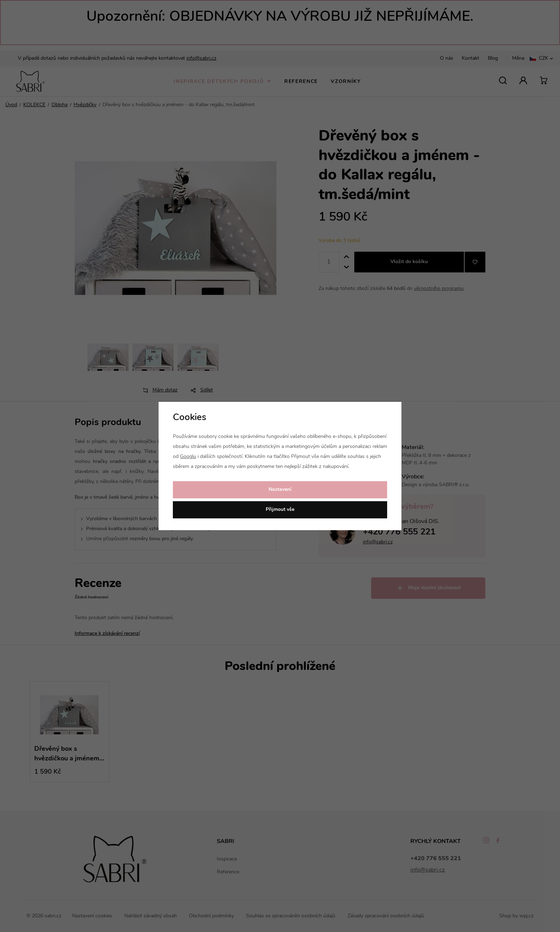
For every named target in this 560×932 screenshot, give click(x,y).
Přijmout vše (280, 510)
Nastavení (280, 490)
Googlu (188, 457)
